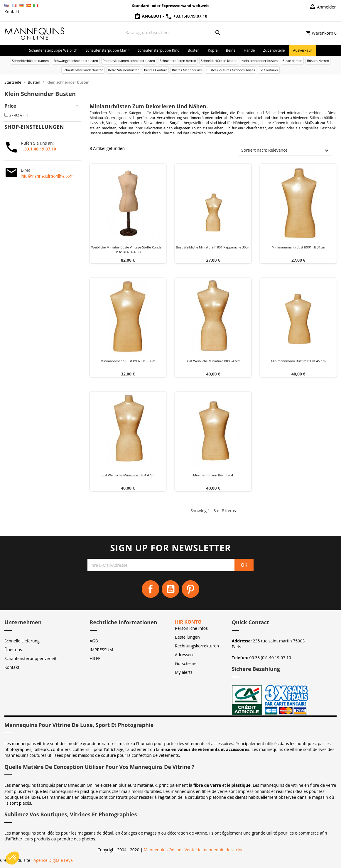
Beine (231, 50)
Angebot (148, 16)
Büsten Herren (318, 61)
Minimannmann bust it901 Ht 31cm (298, 247)
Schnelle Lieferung (22, 641)
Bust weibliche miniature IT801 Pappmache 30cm (213, 247)
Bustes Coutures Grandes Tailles (231, 70)
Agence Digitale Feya (53, 860)
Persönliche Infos (191, 628)
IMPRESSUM (102, 650)
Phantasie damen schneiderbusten (129, 61)
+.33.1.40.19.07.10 (38, 149)
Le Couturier (269, 70)
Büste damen (292, 61)
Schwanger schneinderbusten (76, 61)
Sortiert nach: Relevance (264, 150)
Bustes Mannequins (187, 70)
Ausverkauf (302, 50)
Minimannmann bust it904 (213, 475)
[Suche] (173, 32)
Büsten (194, 50)
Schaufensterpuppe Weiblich (53, 50)
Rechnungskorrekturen (197, 646)
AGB (94, 641)
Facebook (151, 589)
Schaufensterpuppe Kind (159, 50)
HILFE (95, 658)
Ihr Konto (188, 622)
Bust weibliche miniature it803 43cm (213, 361)
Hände (249, 50)
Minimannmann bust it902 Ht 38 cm (128, 361)
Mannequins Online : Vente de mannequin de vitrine (194, 850)
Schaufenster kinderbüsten (83, 70)
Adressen (184, 655)
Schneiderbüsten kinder (219, 61)
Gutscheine (186, 663)
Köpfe (213, 50)
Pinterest (190, 589)
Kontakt (12, 12)
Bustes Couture (156, 70)
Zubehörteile (274, 50)
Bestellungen (187, 637)
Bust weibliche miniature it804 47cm (128, 475)
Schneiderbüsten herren (178, 61)
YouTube (170, 589)
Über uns (13, 650)
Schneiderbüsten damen (31, 61)
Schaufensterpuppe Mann (108, 50)
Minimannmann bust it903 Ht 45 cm (298, 361)
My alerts (184, 672)
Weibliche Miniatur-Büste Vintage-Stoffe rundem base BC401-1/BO (128, 249)
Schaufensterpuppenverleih (31, 658)
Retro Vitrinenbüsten (124, 70)
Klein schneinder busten (260, 61)
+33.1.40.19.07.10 (186, 16)
